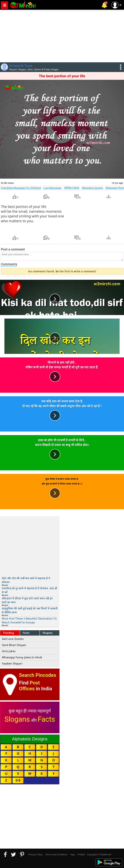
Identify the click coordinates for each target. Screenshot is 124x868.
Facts (26, 633)
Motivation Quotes (92, 188)
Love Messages (53, 188)
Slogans (48, 633)
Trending (8, 633)
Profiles (81, 854)
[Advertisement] (62, 35)
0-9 (18, 780)
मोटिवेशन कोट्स (72, 188)
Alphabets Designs (30, 739)
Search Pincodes (37, 675)
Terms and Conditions (56, 854)
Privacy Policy (36, 854)
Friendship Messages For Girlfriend (21, 188)
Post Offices (29, 686)
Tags (73, 854)
